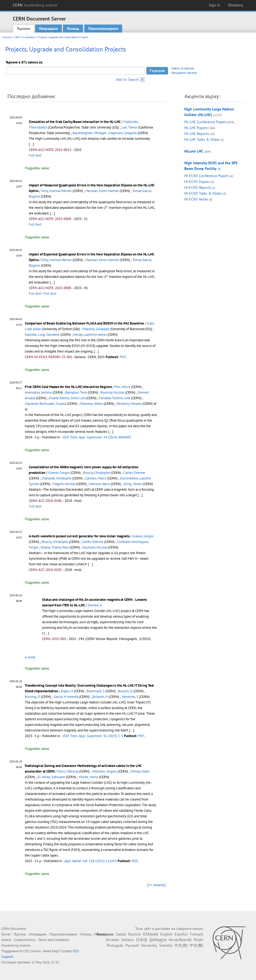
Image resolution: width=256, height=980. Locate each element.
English (166, 934)
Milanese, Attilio (91, 404)
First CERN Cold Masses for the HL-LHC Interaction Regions (68, 387)
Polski (198, 940)
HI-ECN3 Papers (197, 182)
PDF (123, 357)
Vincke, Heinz (88, 777)
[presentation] (106, 208)
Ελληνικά (151, 934)
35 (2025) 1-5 (93, 736)
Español (181, 934)
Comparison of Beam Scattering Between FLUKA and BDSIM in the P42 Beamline (84, 323)
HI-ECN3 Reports (198, 187)
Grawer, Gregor (59, 473)
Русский (132, 945)
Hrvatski (113, 940)
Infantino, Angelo (105, 771)
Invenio (25, 945)
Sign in (215, 5)
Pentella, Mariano (129, 404)
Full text (35, 155)
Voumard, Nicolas (95, 547)
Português (115, 945)
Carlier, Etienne (134, 473)
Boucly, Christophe (97, 473)
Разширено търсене (184, 73)
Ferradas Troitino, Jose (115, 398)
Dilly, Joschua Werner (57, 191)
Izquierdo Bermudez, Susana (45, 404)
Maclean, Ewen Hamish (102, 191)
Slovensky (149, 945)
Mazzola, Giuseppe (96, 329)
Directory (236, 5)
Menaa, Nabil (140, 771)
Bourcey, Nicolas (112, 392)
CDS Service (32, 951)
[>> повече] (156, 885)
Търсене (23, 29)
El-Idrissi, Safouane (51, 777)
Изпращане (49, 29)
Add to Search (127, 79)
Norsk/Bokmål (180, 940)
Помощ (73, 29)
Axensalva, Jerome (38, 392)
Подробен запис (37, 168)
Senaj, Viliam (133, 484)
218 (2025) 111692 (91, 861)
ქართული (158, 940)
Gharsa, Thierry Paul (55, 547)
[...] (31, 144)
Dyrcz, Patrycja (68, 771)
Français (197, 934)
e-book (30, 657)
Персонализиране (103, 29)
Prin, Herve (123, 387)
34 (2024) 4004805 (97, 437)
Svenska (166, 945)
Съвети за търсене (183, 68)
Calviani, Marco (96, 478)
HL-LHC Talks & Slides (202, 139)
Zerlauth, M (100, 697)
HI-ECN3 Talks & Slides (203, 193)
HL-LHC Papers (196, 128)
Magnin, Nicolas (64, 484)
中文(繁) (197, 945)
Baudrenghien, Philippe (89, 133)
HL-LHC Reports (197, 134)
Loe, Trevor (129, 127)
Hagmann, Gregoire (123, 133)
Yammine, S (130, 697)
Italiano (128, 940)
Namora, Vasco (99, 484)
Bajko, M (67, 691)
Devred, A (95, 605)
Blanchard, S (96, 691)
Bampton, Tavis (76, 392)
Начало (7, 37)
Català (121, 934)
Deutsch (135, 934)
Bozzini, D (125, 691)
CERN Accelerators (25, 37)
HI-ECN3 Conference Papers (207, 176)
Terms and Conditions (54, 940)
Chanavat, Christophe (57, 478)
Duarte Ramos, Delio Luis (67, 398)
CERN (35, 5)
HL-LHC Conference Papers (206, 122)
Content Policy (25, 940)
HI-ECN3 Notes (196, 199)
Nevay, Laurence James (90, 335)
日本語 (142, 940)
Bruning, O (32, 697)
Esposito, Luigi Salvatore (42, 335)
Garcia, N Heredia (66, 697)
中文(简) (181, 945)
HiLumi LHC (194, 151)
